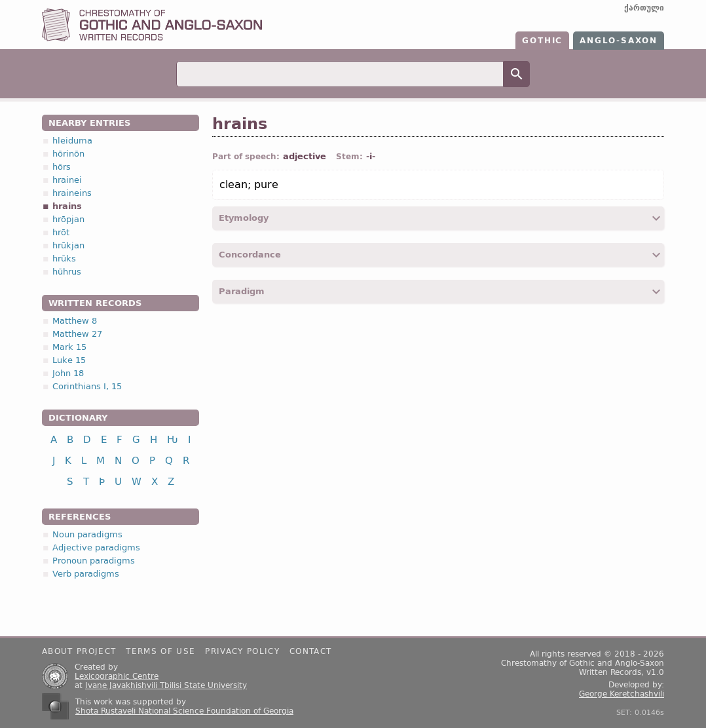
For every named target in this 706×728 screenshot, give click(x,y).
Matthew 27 (77, 334)
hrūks (64, 259)
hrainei (67, 180)
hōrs (62, 167)
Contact (310, 651)
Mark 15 (69, 347)
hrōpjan (68, 219)
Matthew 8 (75, 321)
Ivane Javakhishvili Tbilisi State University (166, 685)
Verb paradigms (86, 574)
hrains (67, 206)
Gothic (542, 41)
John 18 (68, 373)
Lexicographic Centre (117, 676)
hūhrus (67, 272)
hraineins (72, 193)
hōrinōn (68, 154)
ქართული (644, 8)
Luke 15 (69, 360)
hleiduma (72, 141)
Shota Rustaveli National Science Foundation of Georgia (184, 711)
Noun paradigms (87, 534)
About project (79, 651)
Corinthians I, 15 (87, 386)
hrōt (61, 232)
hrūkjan (68, 245)
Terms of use (160, 651)
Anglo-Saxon (619, 41)
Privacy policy (242, 651)
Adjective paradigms (96, 547)
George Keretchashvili (622, 694)
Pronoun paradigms (94, 561)
